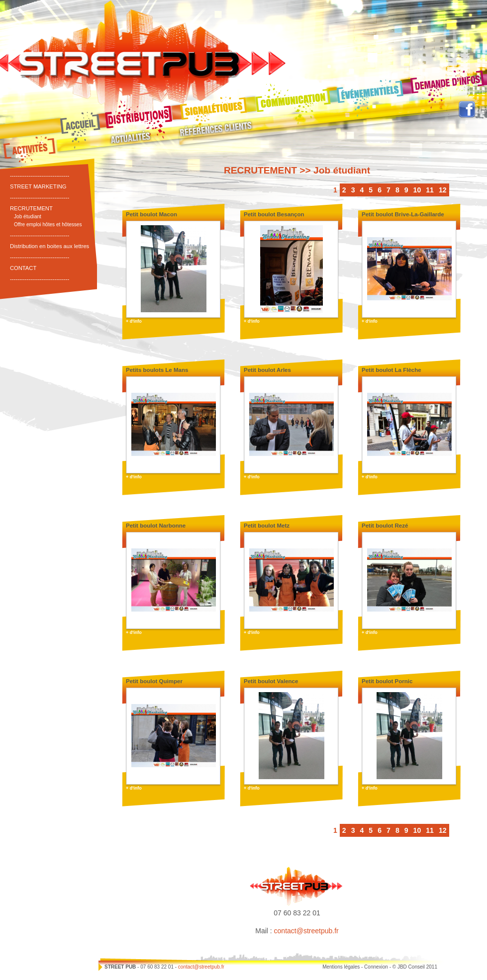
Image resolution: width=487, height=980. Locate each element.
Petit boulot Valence (271, 681)
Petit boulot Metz (267, 526)
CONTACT (23, 268)
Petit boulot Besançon (274, 214)
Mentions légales (341, 967)
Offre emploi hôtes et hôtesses (48, 224)
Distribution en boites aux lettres (49, 246)
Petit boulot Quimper (154, 681)
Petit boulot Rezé (385, 526)
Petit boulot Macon (151, 214)
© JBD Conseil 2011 (415, 967)
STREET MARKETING (38, 186)
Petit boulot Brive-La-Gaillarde (403, 214)
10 (417, 190)
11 (430, 190)
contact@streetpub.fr (306, 931)
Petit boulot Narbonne (156, 526)
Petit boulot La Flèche (391, 370)
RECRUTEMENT (31, 208)
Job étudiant (28, 217)
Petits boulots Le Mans (157, 370)
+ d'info (134, 321)
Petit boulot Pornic (387, 681)
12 (443, 190)
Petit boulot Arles (267, 370)
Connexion (376, 967)
